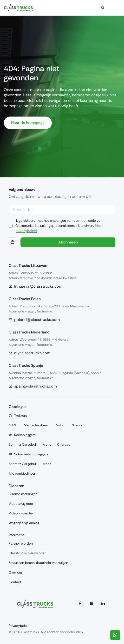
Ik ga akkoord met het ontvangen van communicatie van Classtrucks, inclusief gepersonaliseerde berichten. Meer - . (60, 226)
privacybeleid (25, 231)
